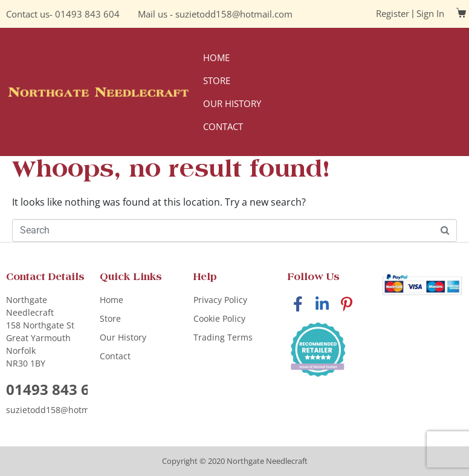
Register (393, 13)
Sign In (430, 13)
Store (217, 80)
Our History (232, 103)
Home (216, 57)
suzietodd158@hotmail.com (234, 14)
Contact (223, 126)
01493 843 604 (87, 14)
